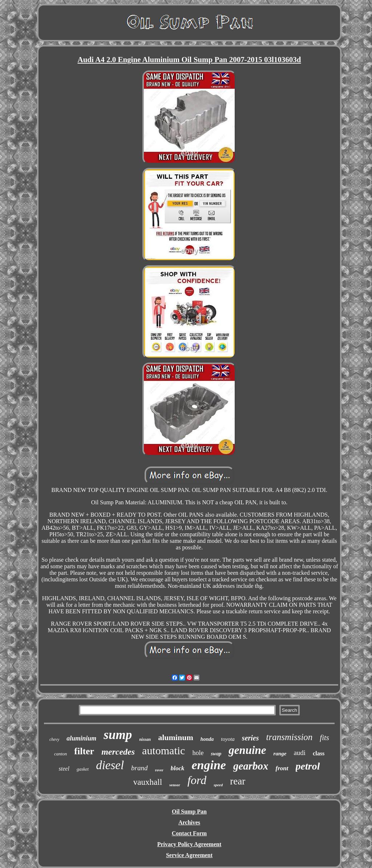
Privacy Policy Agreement (189, 844)
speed (218, 785)
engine (209, 765)
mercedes (118, 752)
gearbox (251, 766)
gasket (83, 769)
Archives (189, 822)
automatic (163, 750)
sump (118, 735)
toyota (228, 739)
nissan (145, 739)
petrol (308, 766)
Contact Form (189, 833)
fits (324, 738)
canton (60, 754)
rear (238, 781)
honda (207, 739)
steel (64, 769)
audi (300, 753)
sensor (175, 785)
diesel (110, 765)
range (280, 754)
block (178, 768)
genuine (247, 750)
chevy (54, 739)
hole (198, 753)
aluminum (176, 737)
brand (139, 768)
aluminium (81, 738)
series (250, 738)
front (282, 768)
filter (84, 751)
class (319, 753)
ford (197, 780)
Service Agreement (189, 855)
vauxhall (148, 782)
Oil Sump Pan (189, 812)
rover (159, 770)
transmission (290, 737)
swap (216, 754)
